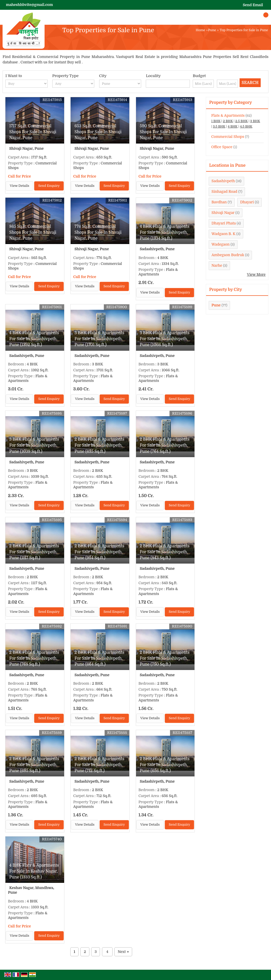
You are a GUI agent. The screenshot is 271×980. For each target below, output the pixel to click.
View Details (19, 186)
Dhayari (247, 202)
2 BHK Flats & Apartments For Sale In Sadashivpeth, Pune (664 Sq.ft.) (99, 658)
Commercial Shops (228, 137)
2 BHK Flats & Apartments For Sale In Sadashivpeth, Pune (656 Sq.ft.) (165, 765)
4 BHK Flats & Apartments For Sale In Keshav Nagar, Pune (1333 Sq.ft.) (34, 871)
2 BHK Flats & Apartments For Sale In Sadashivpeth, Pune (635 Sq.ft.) (99, 445)
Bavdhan (219, 202)
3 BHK (255, 121)
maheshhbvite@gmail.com (29, 5)
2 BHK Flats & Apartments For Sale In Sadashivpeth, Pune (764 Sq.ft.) (165, 445)
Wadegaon (221, 244)
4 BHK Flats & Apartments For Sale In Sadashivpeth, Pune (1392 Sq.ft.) (34, 339)
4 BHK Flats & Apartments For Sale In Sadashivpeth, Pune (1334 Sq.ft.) (165, 232)
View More (256, 274)
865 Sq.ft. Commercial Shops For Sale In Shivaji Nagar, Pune (33, 232)
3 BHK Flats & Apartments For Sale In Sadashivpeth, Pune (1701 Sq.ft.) (99, 339)
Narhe (217, 265)
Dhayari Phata (224, 223)
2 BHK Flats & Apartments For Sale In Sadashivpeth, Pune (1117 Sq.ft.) (34, 552)
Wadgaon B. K (223, 234)
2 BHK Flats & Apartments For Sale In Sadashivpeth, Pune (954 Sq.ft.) (99, 552)
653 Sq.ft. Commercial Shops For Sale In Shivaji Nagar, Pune (98, 132)
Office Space (222, 147)
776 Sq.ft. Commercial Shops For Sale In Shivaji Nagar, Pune (98, 232)
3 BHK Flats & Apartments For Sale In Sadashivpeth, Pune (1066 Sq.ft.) (165, 339)
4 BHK (233, 127)
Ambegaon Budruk (228, 255)
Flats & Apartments (228, 115)
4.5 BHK (246, 127)
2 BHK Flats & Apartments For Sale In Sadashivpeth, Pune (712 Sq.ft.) (99, 765)
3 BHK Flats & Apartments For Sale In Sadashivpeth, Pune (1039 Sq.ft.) (34, 445)
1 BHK (216, 121)
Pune (212, 30)
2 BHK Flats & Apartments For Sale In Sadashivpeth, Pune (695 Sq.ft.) (34, 765)
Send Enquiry (49, 186)
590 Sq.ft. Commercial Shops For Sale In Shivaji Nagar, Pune (163, 132)
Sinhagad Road (224, 191)
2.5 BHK (241, 121)
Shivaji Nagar (223, 213)
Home (200, 30)
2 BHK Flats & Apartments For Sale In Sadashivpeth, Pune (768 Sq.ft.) (34, 658)
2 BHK (228, 121)
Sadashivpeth (223, 181)
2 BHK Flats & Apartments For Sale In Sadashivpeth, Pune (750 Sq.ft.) (165, 658)
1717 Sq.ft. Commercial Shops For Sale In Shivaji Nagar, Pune (33, 132)
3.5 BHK (219, 127)
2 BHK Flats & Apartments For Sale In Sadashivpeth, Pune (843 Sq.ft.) (165, 552)
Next (123, 952)
